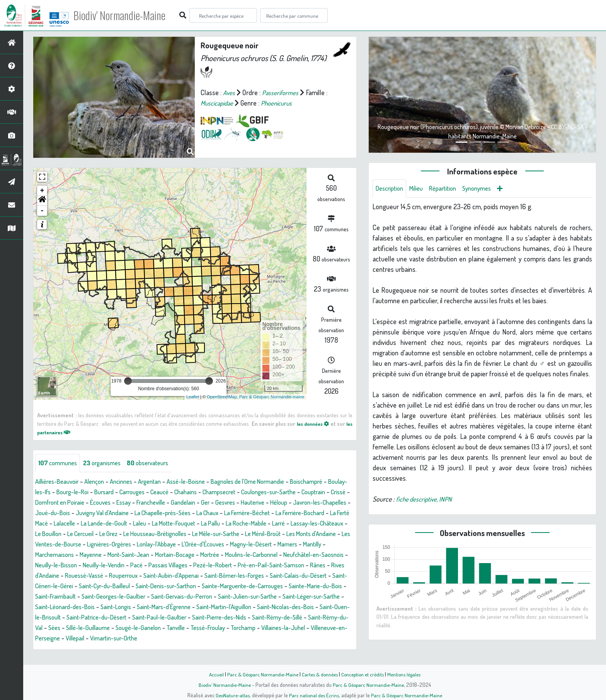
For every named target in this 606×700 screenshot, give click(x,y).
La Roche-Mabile (85, 534)
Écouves (163, 503)
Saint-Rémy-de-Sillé (67, 639)
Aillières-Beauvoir (59, 482)
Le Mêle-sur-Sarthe (101, 545)
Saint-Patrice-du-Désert (188, 628)
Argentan (161, 482)
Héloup (45, 513)
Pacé (94, 576)
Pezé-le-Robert (178, 576)
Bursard (136, 492)
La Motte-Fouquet (320, 524)
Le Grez (279, 534)
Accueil (211, 674)
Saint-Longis (176, 618)
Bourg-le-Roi (102, 492)
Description (391, 189)
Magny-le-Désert (189, 555)
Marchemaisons (294, 555)
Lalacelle (201, 524)
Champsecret (263, 492)
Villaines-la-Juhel (97, 649)
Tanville (297, 639)
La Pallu (46, 534)
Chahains (226, 492)
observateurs (157, 463)
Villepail (212, 649)
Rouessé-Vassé (56, 586)
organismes (107, 463)
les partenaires (60, 432)
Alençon (100, 482)
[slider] (128, 381)
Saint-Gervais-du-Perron (222, 607)
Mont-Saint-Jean (58, 565)
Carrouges (167, 492)
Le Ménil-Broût (154, 545)
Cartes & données (319, 674)
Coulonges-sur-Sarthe (318, 492)
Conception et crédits (364, 674)
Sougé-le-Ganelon (256, 639)
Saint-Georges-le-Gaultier (147, 607)
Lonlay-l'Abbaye (85, 555)
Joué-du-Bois (145, 513)
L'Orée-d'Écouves (136, 555)
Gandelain (254, 503)
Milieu (420, 189)
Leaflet (193, 397)
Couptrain (49, 503)
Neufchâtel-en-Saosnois (263, 565)
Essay (188, 503)
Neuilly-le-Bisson (326, 565)
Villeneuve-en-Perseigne (161, 649)
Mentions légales (408, 674)
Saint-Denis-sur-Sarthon (179, 597)
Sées (165, 639)
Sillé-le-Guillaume (202, 639)
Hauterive (329, 503)
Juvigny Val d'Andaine (200, 513)
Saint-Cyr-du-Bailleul (111, 597)
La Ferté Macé (164, 524)
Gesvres (299, 503)
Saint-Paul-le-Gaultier (256, 628)
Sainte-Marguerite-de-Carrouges (263, 597)
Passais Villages (129, 576)
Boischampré (334, 482)
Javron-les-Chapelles (90, 513)
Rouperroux (100, 586)
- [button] (42, 211)
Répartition (449, 189)
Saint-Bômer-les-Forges (221, 586)
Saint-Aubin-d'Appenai (152, 586)
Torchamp (53, 649)
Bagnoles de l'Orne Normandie (269, 482)
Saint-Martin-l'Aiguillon (295, 618)
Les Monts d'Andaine (208, 545)
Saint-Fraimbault (84, 607)
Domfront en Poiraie (118, 503)
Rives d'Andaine (327, 576)
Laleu (283, 524)
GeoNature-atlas (230, 695)
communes (59, 463)
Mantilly (256, 555)
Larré (120, 534)
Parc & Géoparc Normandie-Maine (259, 674)
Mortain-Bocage (109, 565)
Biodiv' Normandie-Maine (127, 15)
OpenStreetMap (222, 397)
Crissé (76, 503)
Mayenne (334, 555)
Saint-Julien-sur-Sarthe (293, 607)
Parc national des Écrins (313, 695)
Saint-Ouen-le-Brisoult (118, 628)
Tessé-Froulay (333, 639)
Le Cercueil (248, 534)
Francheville (218, 503)
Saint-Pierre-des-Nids (322, 628)
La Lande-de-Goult (244, 524)
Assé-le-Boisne (201, 482)
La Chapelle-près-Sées (266, 513)
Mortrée (147, 565)
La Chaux (316, 513)
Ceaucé (198, 492)
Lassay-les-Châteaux (162, 534)
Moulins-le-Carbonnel (194, 565)
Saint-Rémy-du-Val (126, 639)
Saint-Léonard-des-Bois (121, 618)
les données (318, 423)
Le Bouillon (212, 534)
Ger (277, 503)
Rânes (291, 576)
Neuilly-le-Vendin (59, 576)
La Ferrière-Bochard (112, 524)
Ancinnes (130, 482)
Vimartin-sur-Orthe (254, 649)
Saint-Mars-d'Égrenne (229, 618)
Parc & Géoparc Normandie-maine (272, 397)
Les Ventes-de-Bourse (273, 545)
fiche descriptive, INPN (426, 500)
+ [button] (42, 191)
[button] (42, 201)
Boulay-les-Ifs (59, 492)
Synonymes (487, 189)
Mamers (229, 555)
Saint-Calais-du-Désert (291, 586)
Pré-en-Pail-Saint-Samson (241, 576)
